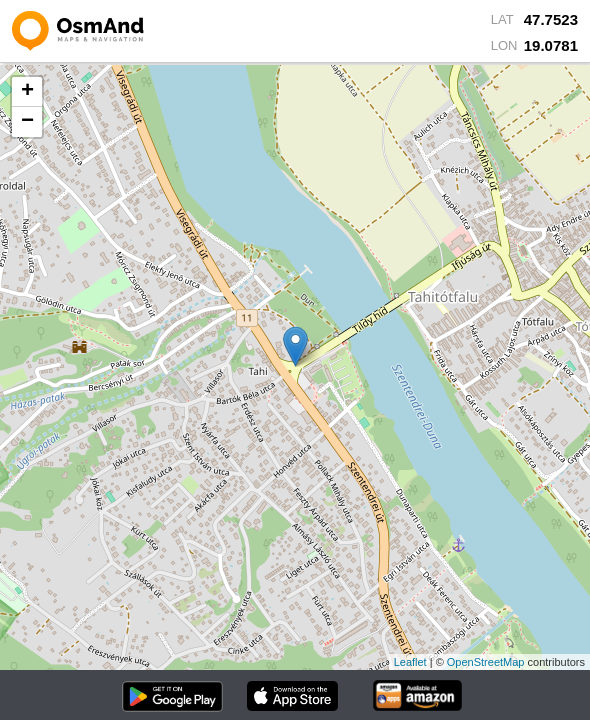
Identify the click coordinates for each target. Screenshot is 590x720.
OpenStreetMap (486, 662)
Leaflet (410, 662)
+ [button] (27, 92)
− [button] (27, 122)
